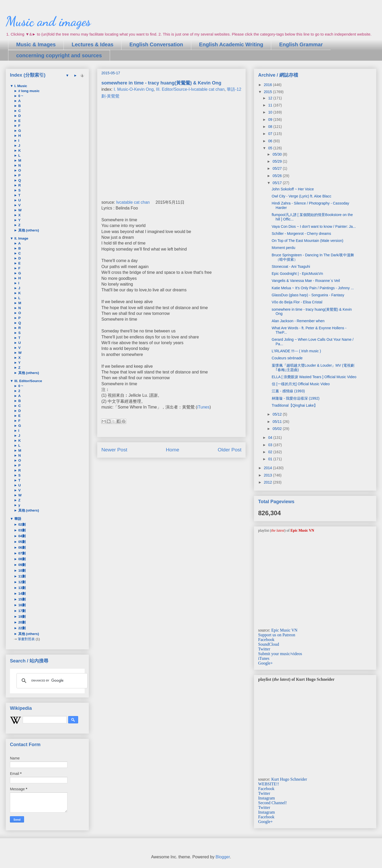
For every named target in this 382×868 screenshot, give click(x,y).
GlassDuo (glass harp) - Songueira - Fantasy (308, 295)
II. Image (21, 238)
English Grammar (301, 44)
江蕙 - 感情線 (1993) (288, 391)
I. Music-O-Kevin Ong (134, 89)
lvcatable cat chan (133, 202)
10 (271, 112)
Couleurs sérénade (287, 358)
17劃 (21, 611)
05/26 (278, 176)
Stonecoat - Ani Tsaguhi (291, 266)
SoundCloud (269, 644)
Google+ (265, 663)
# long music (28, 91)
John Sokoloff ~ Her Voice (293, 189)
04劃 (21, 536)
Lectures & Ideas (92, 44)
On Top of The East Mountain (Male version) (308, 241)
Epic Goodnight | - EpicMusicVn (297, 274)
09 (271, 120)
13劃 (21, 588)
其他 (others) (28, 230)
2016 (268, 85)
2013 (268, 475)
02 (271, 452)
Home (173, 450)
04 (271, 438)
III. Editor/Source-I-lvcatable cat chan (190, 89)
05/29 (278, 161)
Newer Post (114, 450)
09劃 (21, 565)
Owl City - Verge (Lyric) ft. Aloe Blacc (302, 196)
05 (271, 148)
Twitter (264, 649)
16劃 (21, 605)
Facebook (266, 640)
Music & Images (36, 44)
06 (271, 141)
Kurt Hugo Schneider (289, 779)
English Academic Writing (231, 44)
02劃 (21, 524)
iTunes (203, 407)
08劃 (21, 559)
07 (271, 134)
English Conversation (156, 44)
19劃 (21, 617)
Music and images (48, 21)
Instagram (267, 798)
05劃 (21, 542)
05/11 (278, 422)
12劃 (21, 582)
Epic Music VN (284, 630)
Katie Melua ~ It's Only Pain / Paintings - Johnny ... (313, 288)
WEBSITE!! (269, 784)
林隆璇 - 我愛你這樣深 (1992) (296, 398)
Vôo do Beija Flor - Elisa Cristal (297, 302)
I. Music (20, 86)
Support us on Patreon (277, 635)
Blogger (223, 857)
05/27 (278, 168)
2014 (268, 468)
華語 (17, 519)
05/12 (278, 414)
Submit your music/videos (280, 654)
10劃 (21, 571)
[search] (51, 681)
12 (271, 98)
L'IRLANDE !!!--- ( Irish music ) (296, 351)
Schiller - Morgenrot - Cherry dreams (301, 234)
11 (271, 105)
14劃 (21, 594)
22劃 (21, 628)
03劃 (21, 530)
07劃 (21, 553)
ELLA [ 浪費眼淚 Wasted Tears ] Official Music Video (314, 377)
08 (271, 127)
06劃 (21, 548)
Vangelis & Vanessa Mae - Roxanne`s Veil (306, 281)
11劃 (21, 576)
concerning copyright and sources (59, 55)
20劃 (21, 622)
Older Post (230, 450)
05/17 (278, 183)
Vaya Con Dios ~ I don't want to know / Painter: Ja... (314, 226)
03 (271, 445)
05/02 (278, 429)
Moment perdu (283, 248)
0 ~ (20, 96)
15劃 (21, 599)
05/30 (278, 154)
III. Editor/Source (28, 381)
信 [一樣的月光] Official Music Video (301, 384)
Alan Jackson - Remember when (298, 321)
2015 (268, 92)
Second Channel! (273, 803)
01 (271, 459)
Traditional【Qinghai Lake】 (295, 405)
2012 (268, 482)
